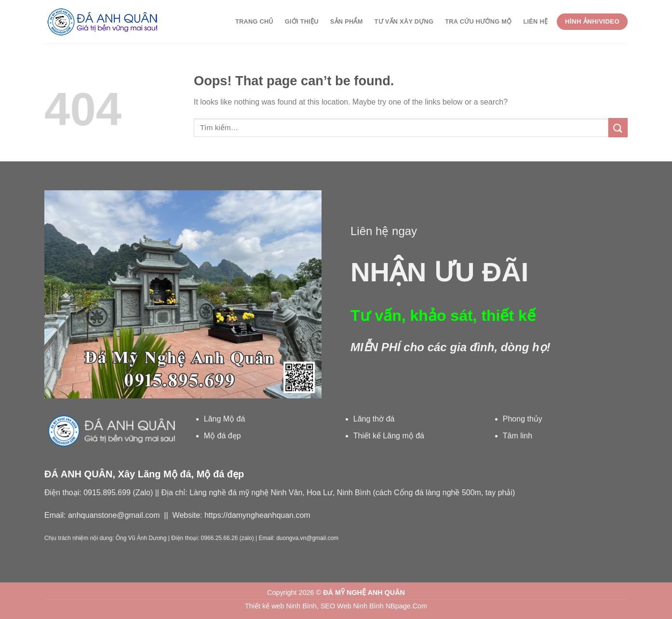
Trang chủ (254, 21)
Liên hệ (535, 21)
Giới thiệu (302, 21)
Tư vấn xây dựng (404, 21)
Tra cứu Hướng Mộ (478, 21)
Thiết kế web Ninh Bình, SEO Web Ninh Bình (314, 606)
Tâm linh (517, 436)
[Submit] (618, 127)
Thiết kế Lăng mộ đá (389, 436)
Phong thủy (523, 419)
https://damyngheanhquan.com (257, 515)
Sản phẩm (347, 21)
